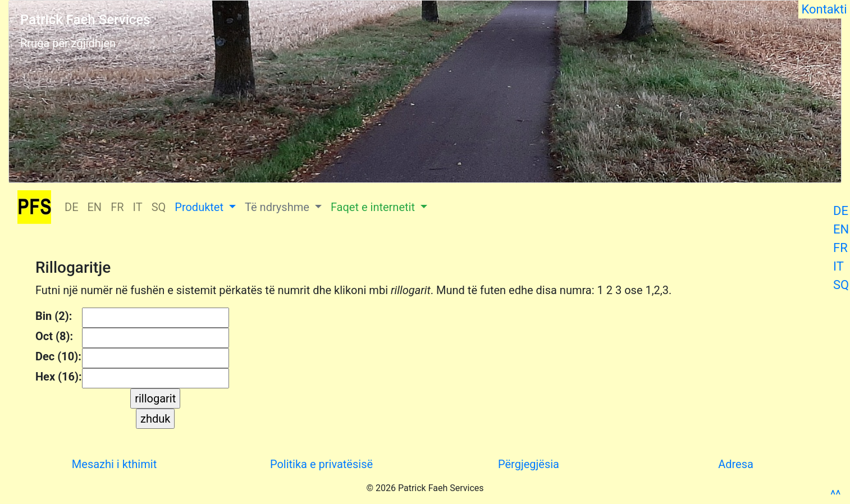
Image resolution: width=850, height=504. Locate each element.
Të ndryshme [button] (278, 207)
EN (841, 229)
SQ (841, 285)
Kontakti (824, 9)
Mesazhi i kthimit (114, 464)
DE (841, 211)
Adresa (736, 464)
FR (840, 248)
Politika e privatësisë (321, 464)
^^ (835, 495)
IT (838, 266)
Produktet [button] (200, 207)
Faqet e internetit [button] (374, 207)
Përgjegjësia (529, 464)
